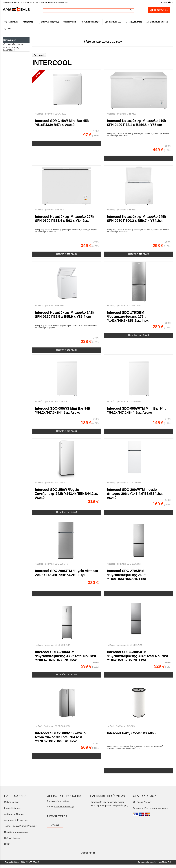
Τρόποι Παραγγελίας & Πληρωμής (20, 826)
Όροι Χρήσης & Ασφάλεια (16, 832)
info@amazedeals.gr (11, 2)
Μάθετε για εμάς (12, 802)
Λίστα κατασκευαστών (104, 41)
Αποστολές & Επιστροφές (16, 820)
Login (164, 2)
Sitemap (84, 853)
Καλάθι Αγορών (142, 802)
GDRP (7, 844)
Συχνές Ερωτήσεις (13, 808)
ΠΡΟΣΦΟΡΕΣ (158, 10)
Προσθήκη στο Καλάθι (67, 254)
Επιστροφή (39, 55)
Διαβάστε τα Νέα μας (14, 814)
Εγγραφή (55, 825)
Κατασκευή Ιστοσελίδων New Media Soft (154, 862)
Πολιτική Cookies (12, 838)
